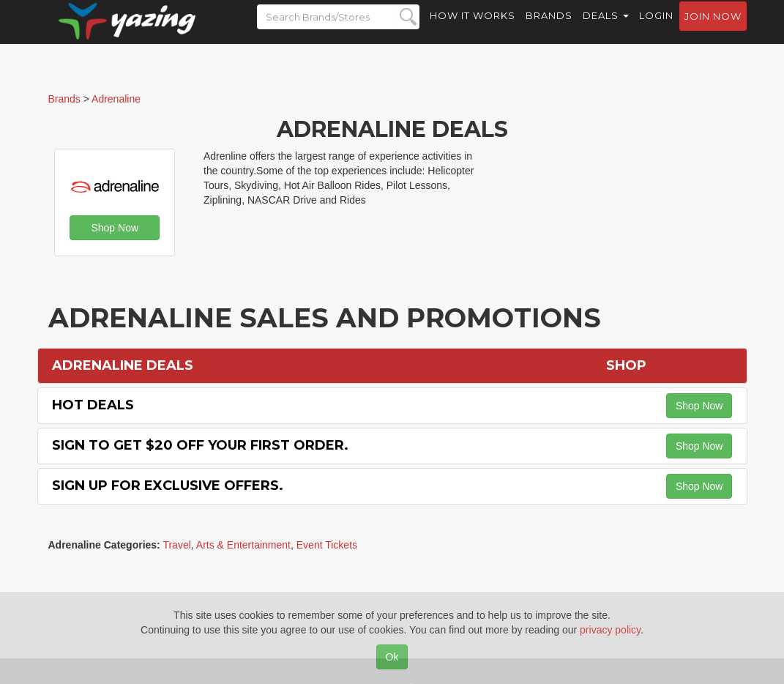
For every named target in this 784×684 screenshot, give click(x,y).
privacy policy (610, 630)
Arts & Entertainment (243, 545)
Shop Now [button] (115, 228)
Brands (549, 29)
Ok (392, 657)
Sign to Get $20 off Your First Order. (200, 445)
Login (656, 29)
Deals (606, 29)
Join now (713, 30)
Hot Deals (93, 405)
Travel (176, 545)
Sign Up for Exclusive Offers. (168, 486)
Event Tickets (327, 545)
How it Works (473, 29)
